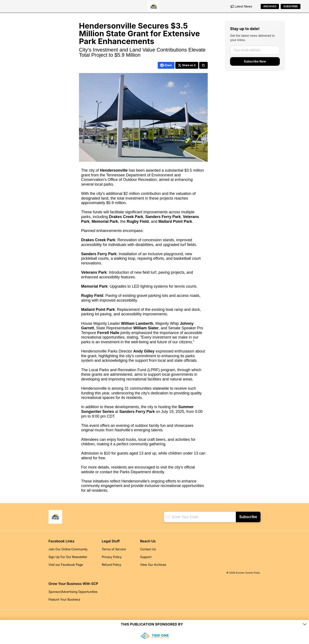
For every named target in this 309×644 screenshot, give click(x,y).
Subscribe (291, 6)
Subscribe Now (255, 61)
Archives (270, 6)
